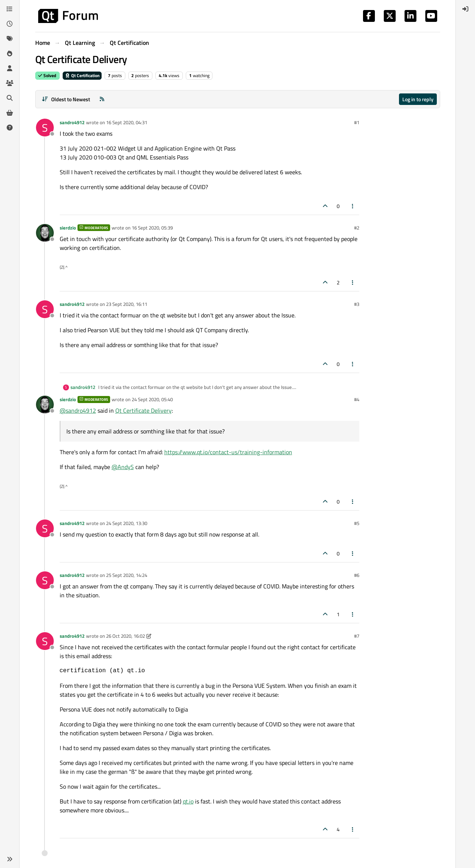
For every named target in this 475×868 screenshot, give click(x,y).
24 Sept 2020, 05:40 (152, 399)
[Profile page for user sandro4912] (45, 128)
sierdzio (68, 228)
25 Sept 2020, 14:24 (127, 575)
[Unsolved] (10, 128)
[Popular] (10, 53)
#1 (357, 122)
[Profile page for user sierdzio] (45, 233)
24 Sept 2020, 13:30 (127, 523)
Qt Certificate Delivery (144, 410)
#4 (357, 399)
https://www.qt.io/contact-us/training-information (228, 452)
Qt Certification (82, 75)
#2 (357, 228)
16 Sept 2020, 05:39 (152, 228)
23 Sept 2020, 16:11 (127, 304)
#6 (357, 575)
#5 (357, 523)
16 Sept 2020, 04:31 (127, 122)
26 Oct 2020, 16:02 (126, 636)
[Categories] (10, 9)
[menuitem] (465, 9)
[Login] (465, 9)
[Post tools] (353, 206)
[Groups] (10, 83)
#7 (357, 636)
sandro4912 (72, 122)
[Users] (10, 68)
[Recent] (10, 24)
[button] (10, 859)
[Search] (10, 98)
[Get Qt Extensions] (10, 113)
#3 (357, 304)
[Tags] (10, 39)
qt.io (188, 801)
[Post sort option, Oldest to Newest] (66, 99)
